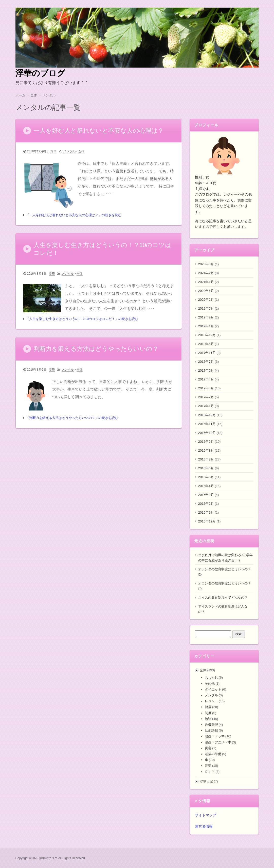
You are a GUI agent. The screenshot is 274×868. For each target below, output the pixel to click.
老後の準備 (213, 754)
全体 (81, 152)
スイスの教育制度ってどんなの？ (223, 598)
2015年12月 (207, 521)
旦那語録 (211, 730)
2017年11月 (207, 353)
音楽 (208, 766)
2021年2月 (206, 273)
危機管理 (211, 725)
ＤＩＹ (210, 772)
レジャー (211, 701)
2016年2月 (206, 504)
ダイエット (213, 689)
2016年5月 (206, 477)
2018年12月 (207, 335)
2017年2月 (206, 397)
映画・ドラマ (215, 736)
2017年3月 (206, 388)
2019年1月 (206, 326)
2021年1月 (206, 282)
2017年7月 (206, 362)
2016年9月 (206, 442)
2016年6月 (206, 468)
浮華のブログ (40, 73)
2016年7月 (206, 459)
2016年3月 (206, 495)
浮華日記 (206, 781)
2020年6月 (206, 291)
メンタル (69, 152)
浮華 (53, 152)
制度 (208, 713)
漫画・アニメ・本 (218, 742)
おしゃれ (211, 678)
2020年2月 (206, 300)
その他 (210, 684)
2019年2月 (206, 317)
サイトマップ (206, 815)
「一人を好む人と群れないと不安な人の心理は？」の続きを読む (74, 215)
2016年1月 (206, 512)
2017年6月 (206, 370)
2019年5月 (206, 308)
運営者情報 (204, 826)
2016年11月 (207, 424)
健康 (208, 707)
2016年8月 (206, 450)
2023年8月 (206, 264)
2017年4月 (206, 379)
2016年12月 (207, 415)
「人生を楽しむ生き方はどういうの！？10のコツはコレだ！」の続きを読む (82, 320)
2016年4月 (206, 486)
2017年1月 (206, 406)
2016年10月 (207, 433)
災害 (208, 748)
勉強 (208, 719)
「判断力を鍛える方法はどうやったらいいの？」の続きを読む (72, 419)
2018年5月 (206, 344)
